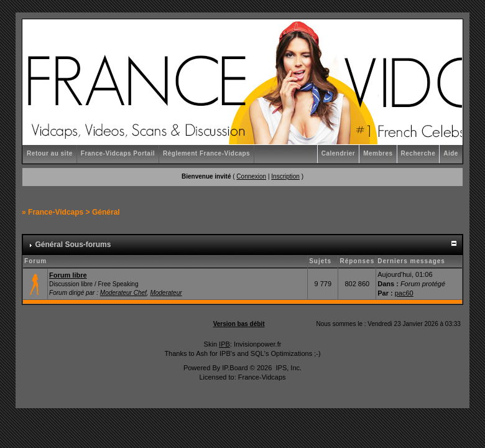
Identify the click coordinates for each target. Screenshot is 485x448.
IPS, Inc (288, 368)
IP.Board (235, 368)
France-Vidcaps (56, 212)
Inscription (285, 176)
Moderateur (166, 293)
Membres (378, 153)
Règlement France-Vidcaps (206, 153)
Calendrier (338, 153)
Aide (451, 153)
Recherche (418, 153)
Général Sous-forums (73, 245)
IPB (224, 344)
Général (106, 212)
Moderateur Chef (123, 293)
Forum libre (68, 275)
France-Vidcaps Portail (118, 153)
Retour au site (50, 153)
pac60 (404, 293)
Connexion (251, 176)
